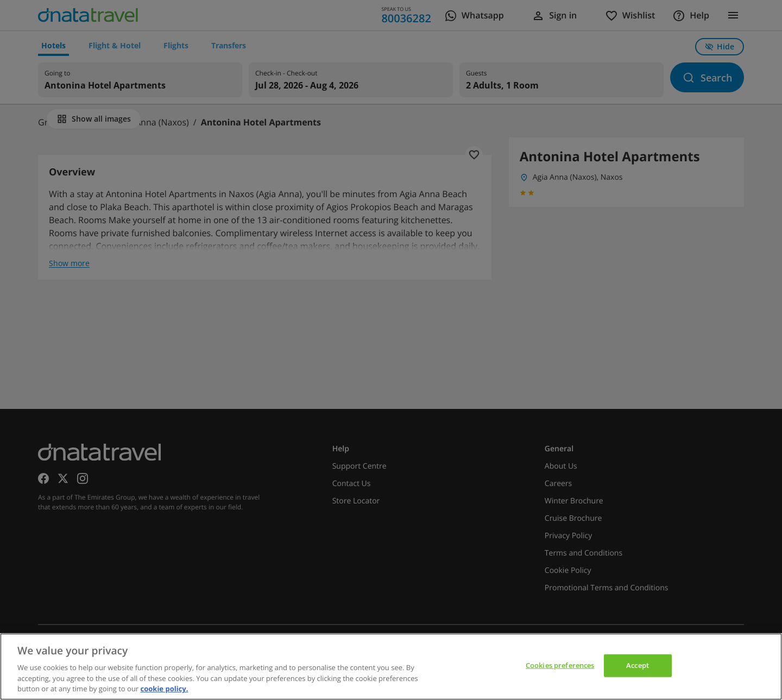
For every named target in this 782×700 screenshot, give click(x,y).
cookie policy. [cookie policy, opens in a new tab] (165, 689)
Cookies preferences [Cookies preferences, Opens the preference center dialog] (560, 665)
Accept (638, 665)
